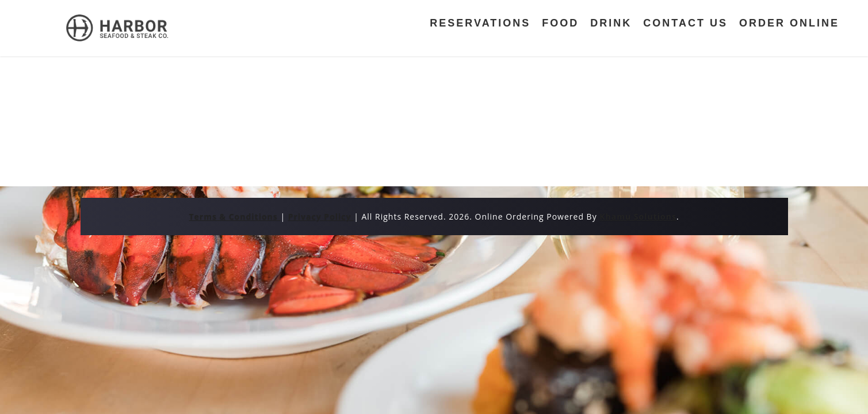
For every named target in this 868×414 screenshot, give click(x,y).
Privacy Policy (321, 216)
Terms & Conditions (234, 216)
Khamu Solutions (638, 216)
